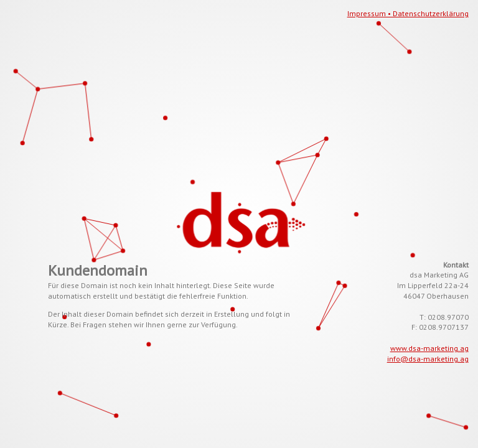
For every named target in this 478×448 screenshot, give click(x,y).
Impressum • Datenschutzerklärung (408, 13)
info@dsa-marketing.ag (428, 359)
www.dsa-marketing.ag (429, 348)
